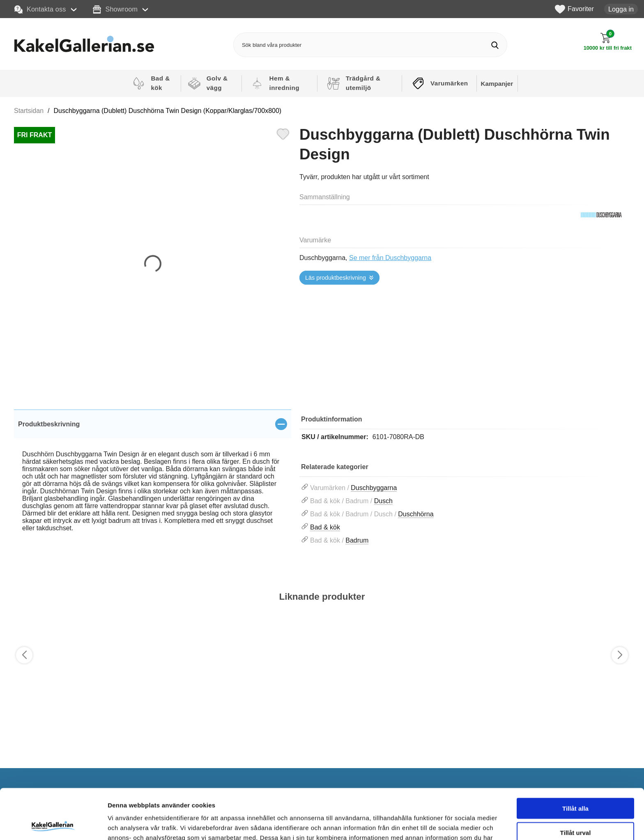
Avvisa (575, 806)
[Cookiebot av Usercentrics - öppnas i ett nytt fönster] (53, 824)
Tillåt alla (575, 758)
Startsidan (29, 111)
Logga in (621, 9)
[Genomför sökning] (495, 45)
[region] (153, 424)
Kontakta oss (40, 9)
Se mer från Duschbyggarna (390, 258)
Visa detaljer (446, 824)
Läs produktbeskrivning (336, 278)
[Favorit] (283, 133)
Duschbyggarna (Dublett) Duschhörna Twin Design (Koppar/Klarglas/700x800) (168, 111)
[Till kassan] (608, 42)
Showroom (115, 9)
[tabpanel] (153, 480)
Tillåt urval (576, 782)
